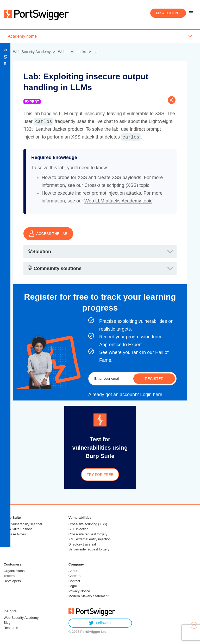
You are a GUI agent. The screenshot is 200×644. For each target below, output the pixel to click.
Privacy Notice (79, 591)
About (73, 571)
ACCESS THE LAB (48, 234)
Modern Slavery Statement (89, 596)
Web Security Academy (21, 618)
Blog (7, 623)
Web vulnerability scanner (23, 524)
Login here (151, 395)
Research (11, 628)
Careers (74, 576)
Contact (74, 581)
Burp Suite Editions (18, 529)
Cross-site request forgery (88, 534)
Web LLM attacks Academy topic (118, 201)
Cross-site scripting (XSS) (111, 185)
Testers (9, 576)
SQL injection (79, 529)
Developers (12, 581)
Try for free (100, 475)
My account (168, 13)
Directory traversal (82, 544)
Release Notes (15, 534)
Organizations (14, 571)
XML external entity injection (90, 539)
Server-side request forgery (89, 549)
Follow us (100, 623)
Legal (73, 586)
